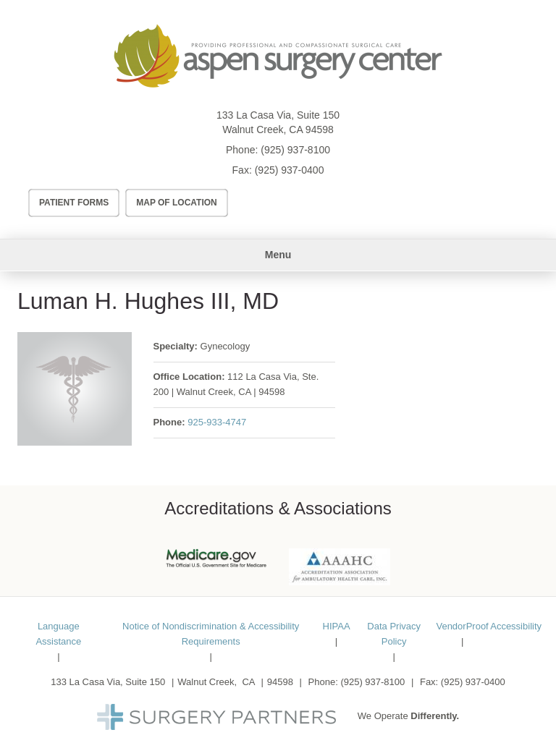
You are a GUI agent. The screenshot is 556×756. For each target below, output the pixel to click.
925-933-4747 (217, 422)
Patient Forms (74, 203)
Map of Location (177, 203)
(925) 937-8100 (295, 150)
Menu (278, 255)
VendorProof (462, 626)
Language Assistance (58, 634)
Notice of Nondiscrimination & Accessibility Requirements (211, 634)
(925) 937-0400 (290, 170)
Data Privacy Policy (394, 634)
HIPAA (337, 626)
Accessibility (516, 626)
